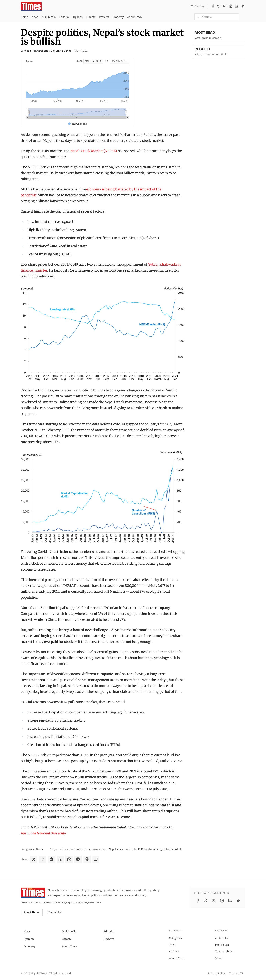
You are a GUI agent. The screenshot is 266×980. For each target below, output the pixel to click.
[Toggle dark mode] (244, 17)
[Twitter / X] (219, 7)
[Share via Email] (96, 859)
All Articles (222, 938)
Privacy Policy (217, 974)
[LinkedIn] (237, 7)
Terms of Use (237, 974)
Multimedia (49, 17)
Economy (118, 17)
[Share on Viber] (87, 859)
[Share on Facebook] (42, 859)
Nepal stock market (121, 849)
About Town (135, 17)
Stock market (173, 849)
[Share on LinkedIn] (60, 859)
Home (24, 17)
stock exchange (154, 849)
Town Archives (224, 951)
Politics (63, 849)
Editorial (64, 17)
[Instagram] (231, 7)
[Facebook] (213, 7)
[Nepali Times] (33, 893)
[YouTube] (225, 7)
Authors (174, 951)
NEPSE (139, 849)
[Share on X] (34, 859)
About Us (32, 912)
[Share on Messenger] (51, 859)
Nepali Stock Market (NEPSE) (94, 151)
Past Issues (222, 945)
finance (87, 849)
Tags (172, 945)
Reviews (104, 17)
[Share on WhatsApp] (69, 859)
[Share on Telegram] (78, 859)
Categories (175, 938)
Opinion (78, 17)
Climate (91, 17)
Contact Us (55, 912)
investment (100, 849)
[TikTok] (243, 7)
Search (219, 958)
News (35, 17)
